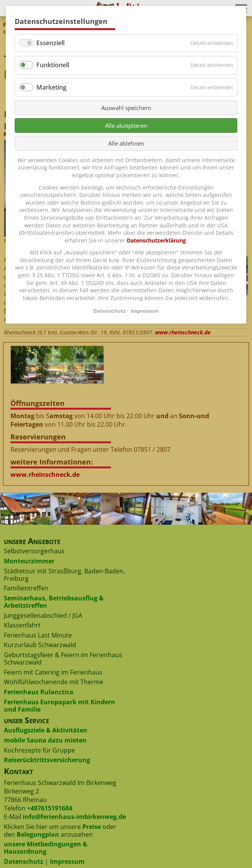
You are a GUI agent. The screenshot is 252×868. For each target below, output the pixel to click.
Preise (92, 827)
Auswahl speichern (126, 108)
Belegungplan (38, 834)
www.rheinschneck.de (183, 332)
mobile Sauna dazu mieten (45, 740)
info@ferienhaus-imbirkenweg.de (74, 817)
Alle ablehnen (126, 143)
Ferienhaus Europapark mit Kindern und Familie (60, 706)
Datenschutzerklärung (156, 240)
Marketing (51, 87)
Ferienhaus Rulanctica (39, 692)
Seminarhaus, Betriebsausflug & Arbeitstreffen (54, 602)
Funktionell (53, 65)
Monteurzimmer (29, 561)
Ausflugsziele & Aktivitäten (46, 730)
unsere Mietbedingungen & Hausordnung (46, 848)
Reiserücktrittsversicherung (47, 760)
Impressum (67, 861)
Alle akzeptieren (126, 125)
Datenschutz (24, 861)
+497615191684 (50, 808)
